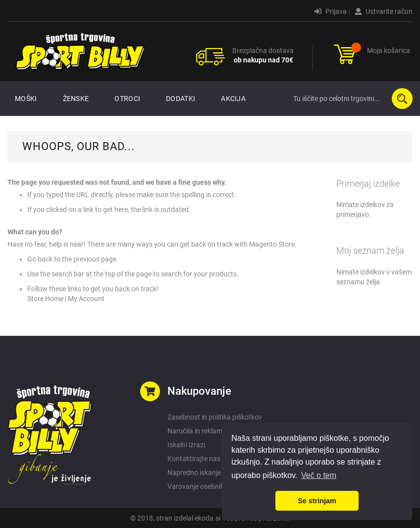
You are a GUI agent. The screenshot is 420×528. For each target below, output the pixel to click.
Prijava (331, 11)
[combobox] (351, 99)
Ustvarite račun (384, 11)
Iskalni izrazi (186, 445)
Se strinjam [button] (317, 501)
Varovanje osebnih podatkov (211, 486)
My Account (86, 299)
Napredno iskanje (194, 473)
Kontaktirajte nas (194, 459)
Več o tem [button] (319, 475)
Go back (40, 259)
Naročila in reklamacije (202, 431)
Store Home (45, 299)
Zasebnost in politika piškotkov (215, 417)
